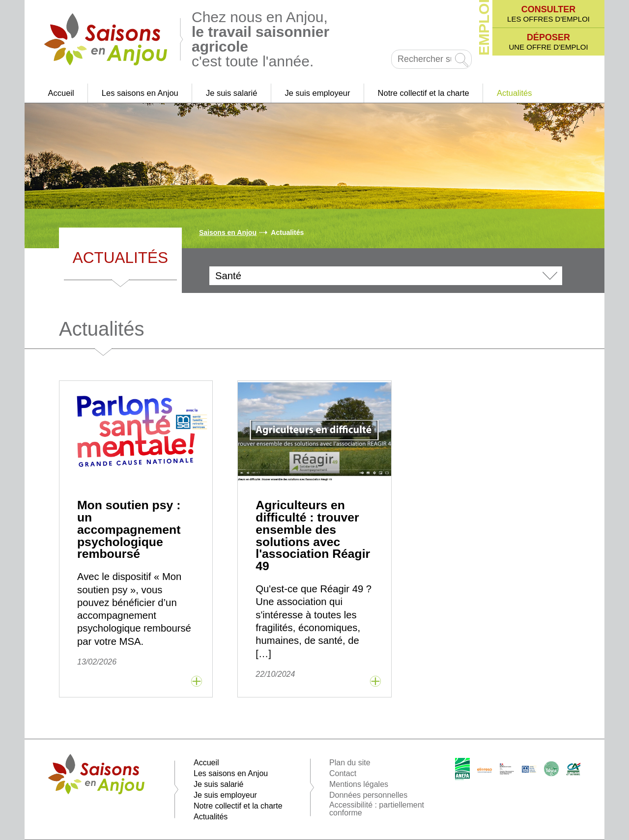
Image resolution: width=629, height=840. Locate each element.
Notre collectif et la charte (424, 93)
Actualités (515, 93)
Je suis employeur (318, 93)
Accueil (61, 93)
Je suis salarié (232, 93)
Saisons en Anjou (228, 232)
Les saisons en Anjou (140, 93)
